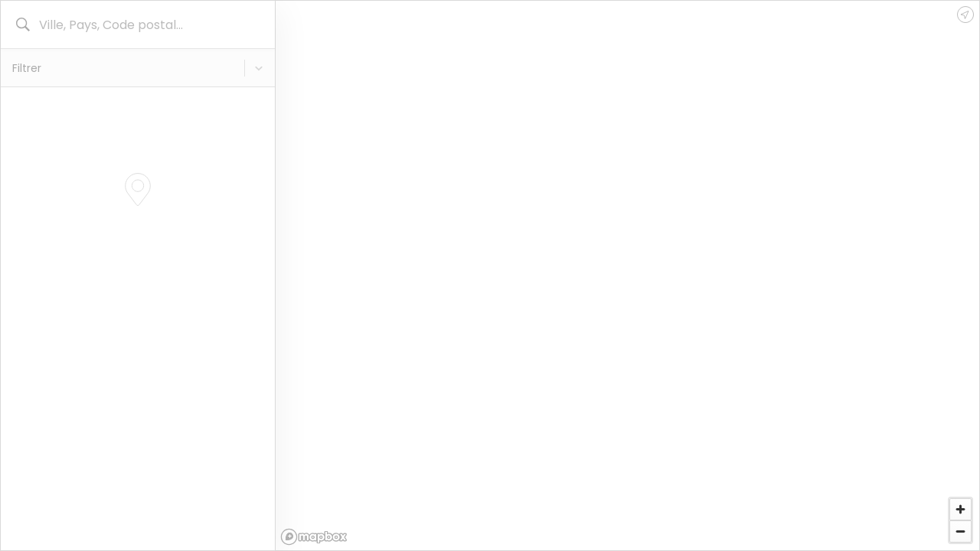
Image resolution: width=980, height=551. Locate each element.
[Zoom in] (960, 509)
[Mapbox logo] (314, 537)
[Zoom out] (960, 531)
